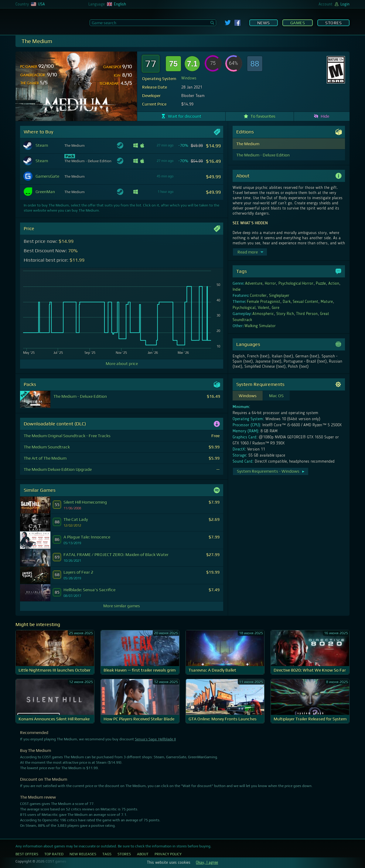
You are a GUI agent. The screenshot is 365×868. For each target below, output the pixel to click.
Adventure (254, 283)
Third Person (307, 314)
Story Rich (285, 314)
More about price (122, 364)
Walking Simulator (260, 326)
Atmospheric (263, 314)
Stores (333, 23)
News (264, 23)
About (143, 854)
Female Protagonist (264, 302)
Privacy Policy (168, 854)
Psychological (244, 308)
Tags (107, 854)
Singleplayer (279, 296)
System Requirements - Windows (271, 471)
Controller (258, 296)
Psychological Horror (296, 283)
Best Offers (27, 854)
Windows (189, 78)
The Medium (248, 144)
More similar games (122, 606)
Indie (237, 290)
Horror (270, 283)
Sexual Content (305, 302)
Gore (276, 308)
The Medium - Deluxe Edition (263, 155)
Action (334, 283)
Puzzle (321, 283)
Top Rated (54, 854)
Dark (287, 302)
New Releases (83, 854)
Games (298, 23)
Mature (327, 302)
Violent (264, 308)
